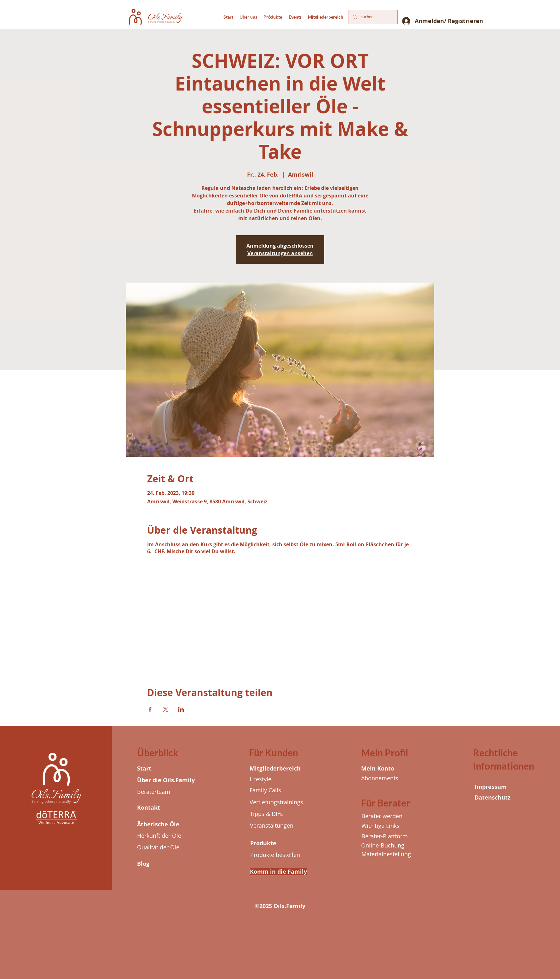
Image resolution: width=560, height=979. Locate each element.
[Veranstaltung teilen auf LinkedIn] (181, 709)
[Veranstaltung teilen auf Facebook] (150, 709)
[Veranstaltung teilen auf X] (166, 709)
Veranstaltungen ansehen (280, 253)
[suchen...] (372, 17)
